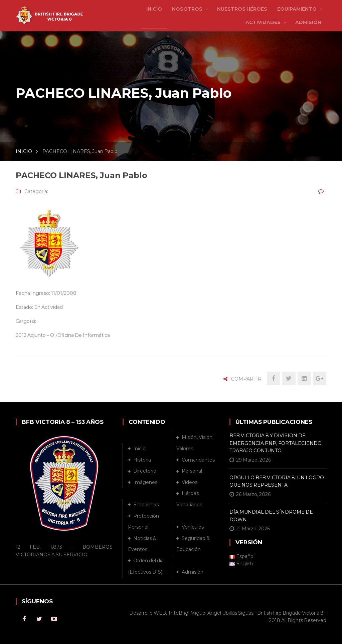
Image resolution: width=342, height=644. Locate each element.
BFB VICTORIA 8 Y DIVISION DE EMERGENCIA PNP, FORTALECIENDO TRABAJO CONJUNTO (276, 443)
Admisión (193, 572)
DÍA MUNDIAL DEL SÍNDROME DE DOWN (271, 516)
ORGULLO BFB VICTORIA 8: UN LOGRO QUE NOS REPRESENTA (277, 481)
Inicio (139, 449)
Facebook (24, 619)
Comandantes (198, 460)
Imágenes (145, 482)
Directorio (145, 471)
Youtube (54, 619)
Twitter (39, 619)
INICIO (24, 151)
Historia (142, 460)
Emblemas (146, 505)
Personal (192, 471)
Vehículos (193, 527)
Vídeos (190, 482)
